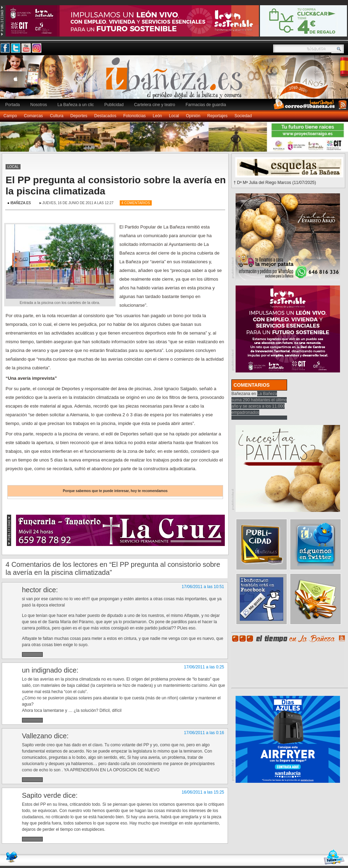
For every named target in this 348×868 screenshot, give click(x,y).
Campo (10, 116)
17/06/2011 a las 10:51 (203, 587)
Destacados (105, 116)
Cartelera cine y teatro (155, 105)
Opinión (193, 116)
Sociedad (243, 116)
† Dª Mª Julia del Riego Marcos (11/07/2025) (275, 183)
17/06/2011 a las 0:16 (204, 733)
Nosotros (39, 105)
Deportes (79, 116)
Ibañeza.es (176, 81)
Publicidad (114, 105)
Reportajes (217, 116)
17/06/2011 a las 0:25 (204, 667)
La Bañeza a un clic (76, 105)
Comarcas (34, 116)
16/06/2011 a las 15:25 (203, 792)
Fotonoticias (135, 116)
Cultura (57, 116)
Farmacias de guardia (206, 105)
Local (174, 116)
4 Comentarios (136, 203)
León (157, 116)
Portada (13, 105)
